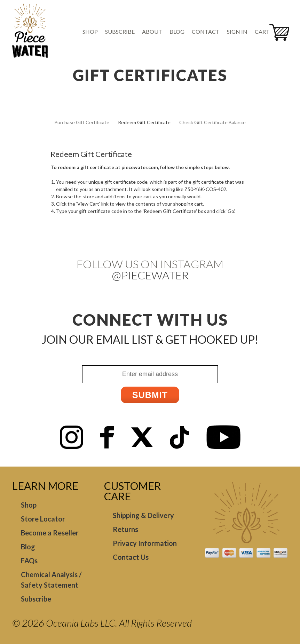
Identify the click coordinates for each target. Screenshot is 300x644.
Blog (177, 31)
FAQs (29, 560)
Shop (90, 31)
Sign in (237, 31)
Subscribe (120, 31)
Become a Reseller (50, 533)
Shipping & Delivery (143, 515)
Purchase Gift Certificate (82, 122)
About (152, 31)
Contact (206, 31)
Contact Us (131, 557)
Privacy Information (145, 543)
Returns (125, 529)
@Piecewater (150, 275)
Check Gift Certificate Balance (212, 122)
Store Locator (43, 519)
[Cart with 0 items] (265, 32)
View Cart (88, 204)
